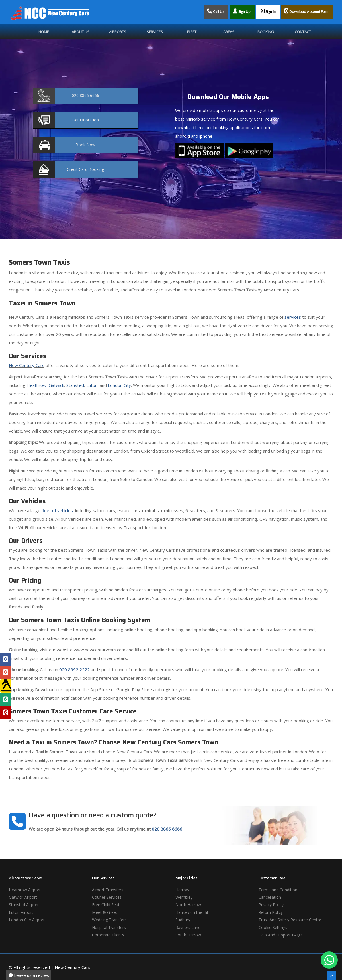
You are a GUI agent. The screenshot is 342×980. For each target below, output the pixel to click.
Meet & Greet (105, 912)
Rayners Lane (188, 927)
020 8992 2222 (74, 669)
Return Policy (271, 912)
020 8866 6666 (167, 829)
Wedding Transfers (109, 920)
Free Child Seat (106, 905)
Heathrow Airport (25, 890)
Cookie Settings (273, 927)
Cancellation (270, 897)
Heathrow (36, 385)
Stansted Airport (24, 905)
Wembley (184, 897)
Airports (118, 32)
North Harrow (188, 905)
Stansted (75, 385)
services (293, 317)
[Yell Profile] (6, 686)
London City (119, 385)
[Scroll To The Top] (332, 975)
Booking (266, 32)
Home (44, 32)
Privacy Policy (271, 905)
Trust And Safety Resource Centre (290, 920)
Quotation (86, 120)
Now (85, 145)
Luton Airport (21, 912)
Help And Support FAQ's (281, 935)
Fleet (192, 32)
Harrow (182, 890)
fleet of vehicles (57, 510)
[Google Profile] (6, 673)
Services (155, 32)
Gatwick (56, 385)
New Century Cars (27, 365)
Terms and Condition (278, 890)
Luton (92, 385)
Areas (229, 32)
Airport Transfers (108, 890)
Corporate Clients (108, 935)
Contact (303, 32)
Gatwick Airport (23, 897)
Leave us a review (29, 975)
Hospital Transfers (109, 927)
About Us (81, 32)
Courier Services (107, 897)
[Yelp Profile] (6, 713)
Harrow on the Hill (192, 912)
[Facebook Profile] (6, 659)
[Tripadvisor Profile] (6, 699)
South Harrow (188, 935)
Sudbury (183, 920)
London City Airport (27, 920)
